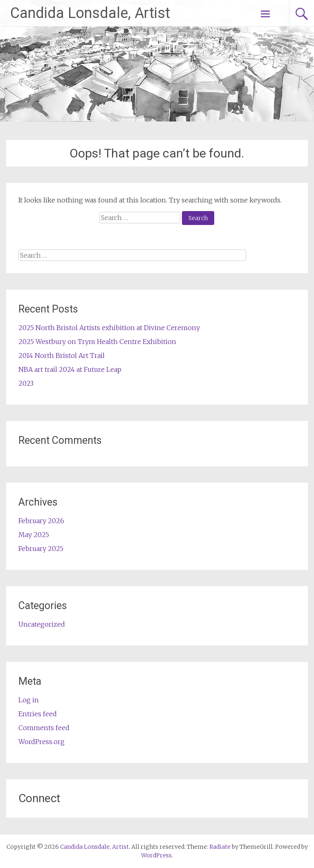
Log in (29, 700)
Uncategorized (42, 624)
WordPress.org (41, 742)
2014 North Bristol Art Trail (62, 355)
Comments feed (44, 728)
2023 (26, 383)
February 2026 (41, 521)
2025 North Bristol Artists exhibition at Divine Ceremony (109, 328)
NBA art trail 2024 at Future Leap (70, 369)
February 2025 (41, 549)
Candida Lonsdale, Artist (90, 13)
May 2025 (34, 535)
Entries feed (38, 714)
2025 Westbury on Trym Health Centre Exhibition (97, 342)
